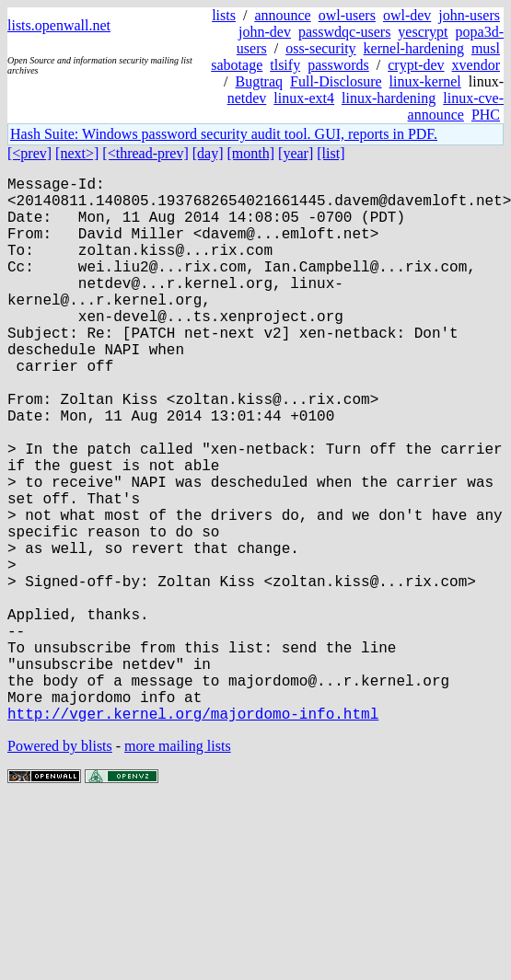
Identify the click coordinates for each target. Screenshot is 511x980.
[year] (296, 153)
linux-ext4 (304, 98)
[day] (208, 153)
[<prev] (29, 153)
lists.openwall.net (59, 25)
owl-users (347, 15)
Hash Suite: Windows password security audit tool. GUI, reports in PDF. (224, 134)
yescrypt (423, 32)
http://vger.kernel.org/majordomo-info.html (193, 835)
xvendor (476, 65)
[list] (331, 153)
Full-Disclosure (336, 81)
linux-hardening (389, 98)
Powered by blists (60, 867)
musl (486, 48)
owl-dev (407, 15)
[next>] (77, 153)
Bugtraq (259, 81)
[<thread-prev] (145, 153)
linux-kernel (425, 81)
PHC (486, 115)
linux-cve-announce (456, 106)
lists (224, 15)
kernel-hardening (414, 48)
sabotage (237, 65)
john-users (469, 15)
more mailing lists (178, 867)
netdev (247, 98)
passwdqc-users (344, 32)
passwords (338, 65)
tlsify (285, 65)
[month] (251, 153)
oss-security (320, 48)
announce (282, 15)
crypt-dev (416, 65)
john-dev (265, 32)
